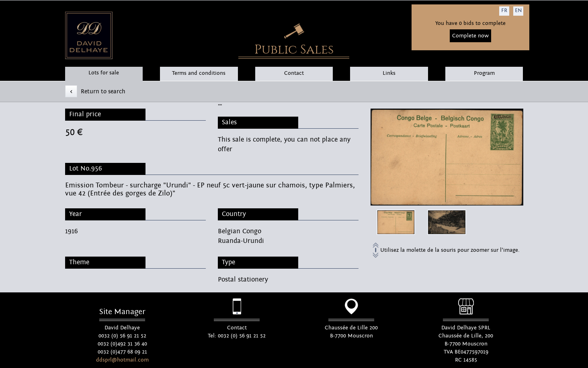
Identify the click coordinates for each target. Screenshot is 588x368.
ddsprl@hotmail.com (122, 360)
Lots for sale (104, 73)
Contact (294, 73)
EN (518, 10)
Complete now (470, 36)
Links (389, 73)
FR (504, 10)
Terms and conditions (199, 73)
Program (484, 73)
